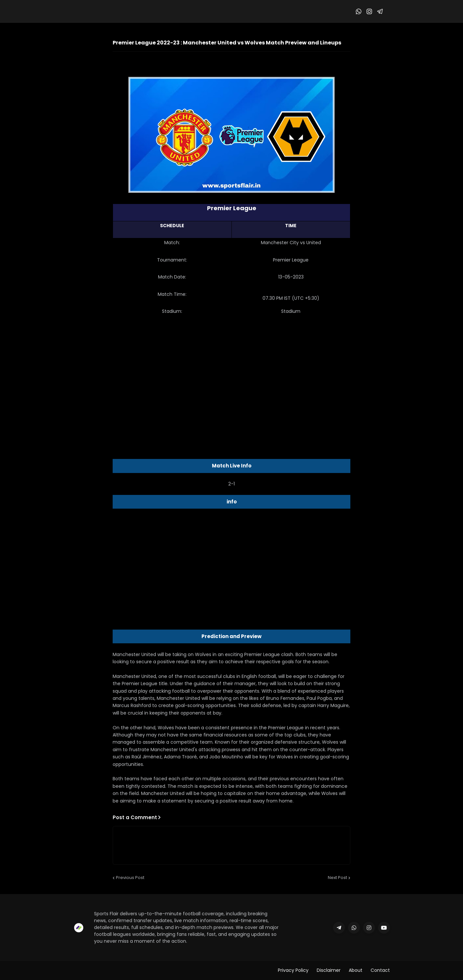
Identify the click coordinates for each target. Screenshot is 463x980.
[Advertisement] (231, 372)
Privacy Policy (293, 970)
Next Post (337, 878)
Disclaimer (329, 970)
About (356, 970)
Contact (380, 970)
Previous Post (130, 878)
